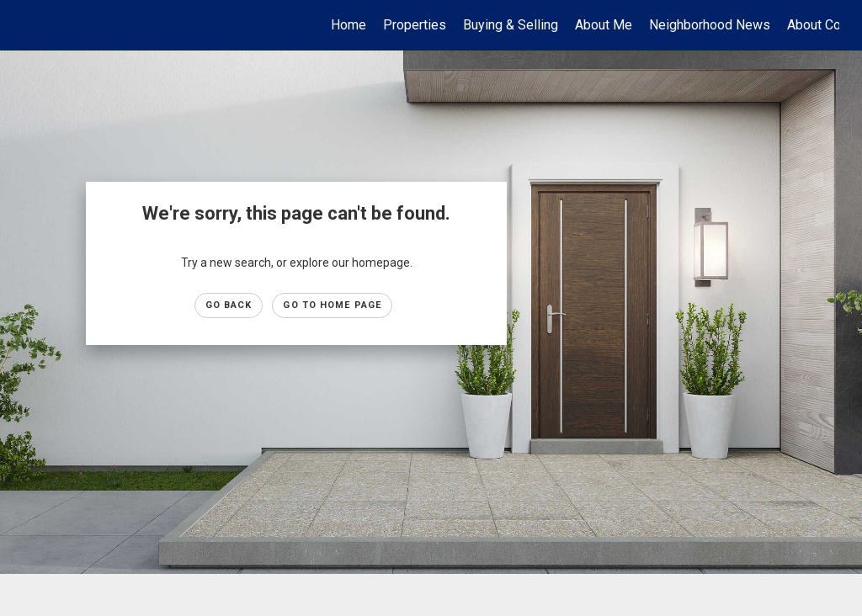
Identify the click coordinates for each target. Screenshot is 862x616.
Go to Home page (332, 305)
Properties (415, 25)
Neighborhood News (710, 25)
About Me (604, 25)
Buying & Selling (511, 25)
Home (349, 25)
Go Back (229, 305)
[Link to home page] (32, 25)
